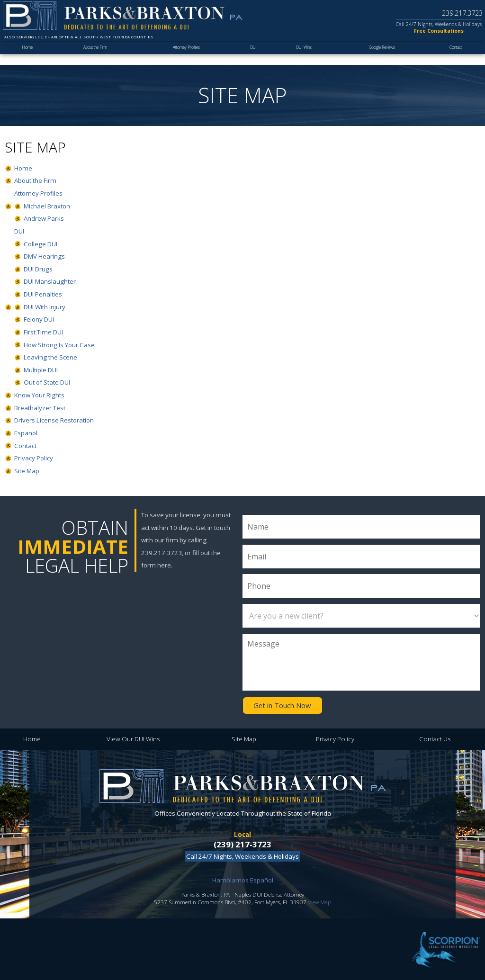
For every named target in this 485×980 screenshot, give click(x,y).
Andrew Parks (44, 218)
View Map (319, 900)
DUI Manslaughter (50, 281)
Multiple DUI (41, 370)
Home (27, 55)
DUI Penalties (43, 294)
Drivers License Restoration (54, 420)
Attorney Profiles (188, 55)
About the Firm (95, 55)
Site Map (27, 471)
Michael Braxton (47, 206)
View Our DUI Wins (133, 737)
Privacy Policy (34, 458)
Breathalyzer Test (40, 408)
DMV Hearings (44, 256)
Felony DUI (39, 319)
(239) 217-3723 (242, 842)
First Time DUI (43, 332)
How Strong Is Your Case (59, 345)
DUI (254, 55)
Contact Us (435, 737)
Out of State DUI (47, 382)
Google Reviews (382, 55)
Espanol (26, 433)
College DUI (40, 244)
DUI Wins (304, 55)
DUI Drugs (38, 269)
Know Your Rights (39, 395)
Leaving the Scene (50, 357)
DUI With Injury (45, 307)
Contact (455, 55)
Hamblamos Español (243, 878)
